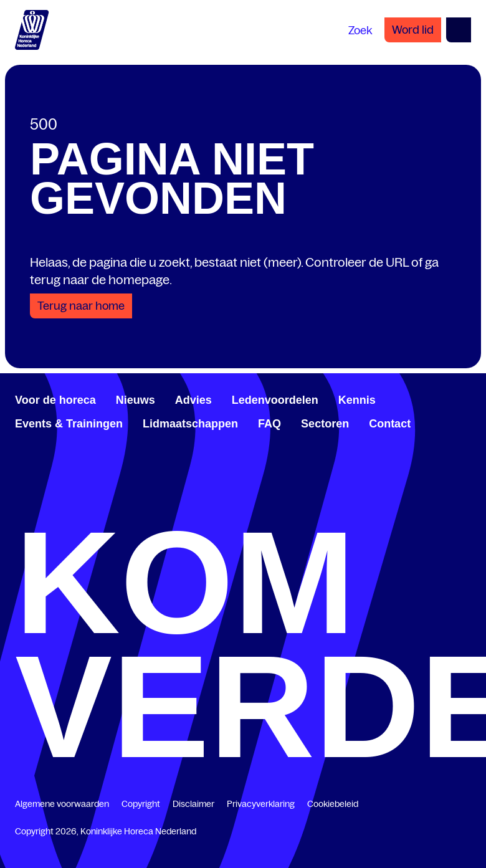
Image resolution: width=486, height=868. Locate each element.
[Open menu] (459, 30)
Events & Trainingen (69, 424)
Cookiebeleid (333, 804)
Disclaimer (193, 804)
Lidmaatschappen (190, 424)
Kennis (357, 400)
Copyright (141, 804)
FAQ (269, 424)
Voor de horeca (55, 400)
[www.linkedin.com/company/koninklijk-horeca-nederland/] (30, 496)
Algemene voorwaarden (62, 804)
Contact (390, 424)
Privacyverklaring (261, 804)
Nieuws (136, 400)
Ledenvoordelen (275, 400)
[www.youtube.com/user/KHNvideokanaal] (50, 496)
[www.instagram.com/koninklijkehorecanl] (60, 496)
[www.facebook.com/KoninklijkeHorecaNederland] (20, 496)
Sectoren (325, 424)
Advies (193, 400)
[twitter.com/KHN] (40, 496)
